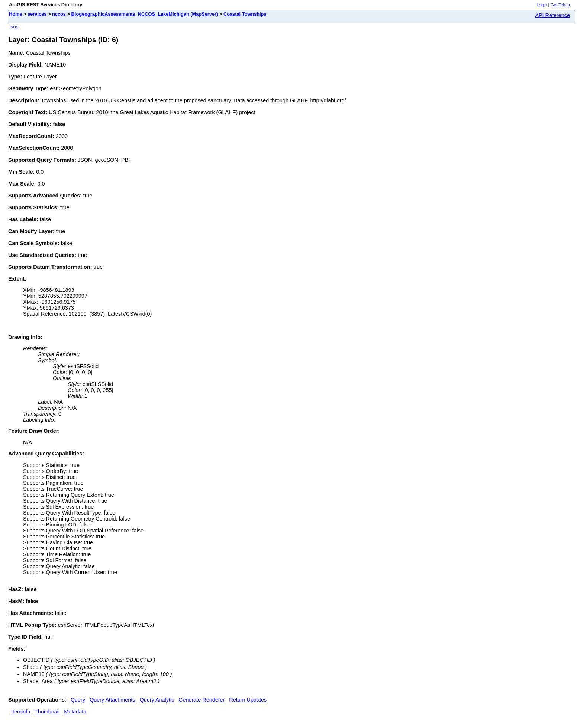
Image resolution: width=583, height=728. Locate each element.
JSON (14, 27)
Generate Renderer (202, 700)
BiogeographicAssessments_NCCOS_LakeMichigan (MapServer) (145, 14)
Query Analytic (157, 700)
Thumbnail (47, 712)
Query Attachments (112, 700)
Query (78, 700)
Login (542, 5)
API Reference (553, 15)
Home (16, 14)
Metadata (75, 712)
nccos (59, 14)
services (37, 14)
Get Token (560, 5)
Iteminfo (21, 712)
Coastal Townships (245, 14)
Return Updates (248, 700)
